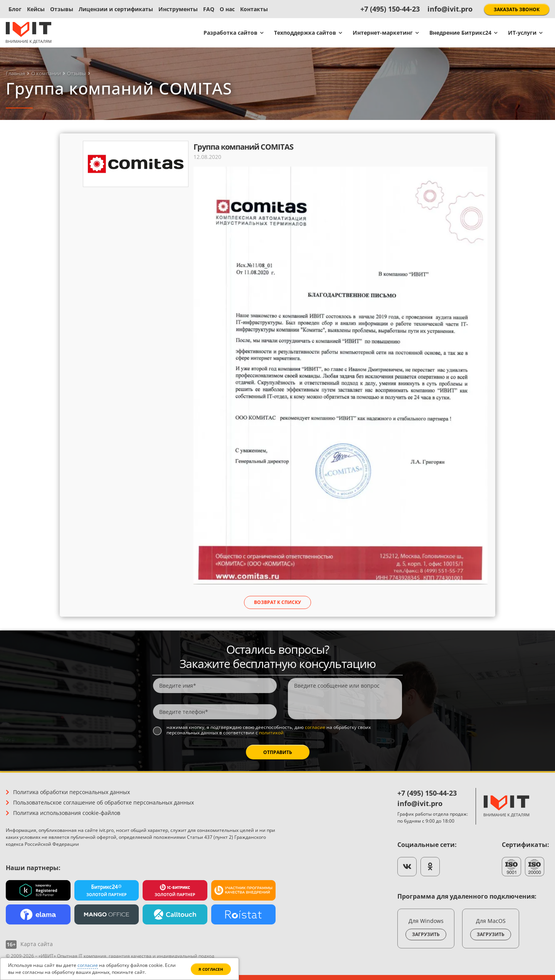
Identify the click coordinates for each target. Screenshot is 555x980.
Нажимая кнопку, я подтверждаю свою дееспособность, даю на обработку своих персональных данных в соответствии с (269, 730)
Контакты (254, 9)
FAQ (209, 9)
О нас (227, 9)
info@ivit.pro (450, 9)
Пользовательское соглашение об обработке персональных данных (103, 802)
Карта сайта (37, 944)
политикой (271, 733)
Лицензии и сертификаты (116, 9)
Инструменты (178, 9)
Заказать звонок (517, 9)
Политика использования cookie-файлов (67, 813)
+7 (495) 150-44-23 (390, 9)
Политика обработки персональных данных (71, 792)
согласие (315, 727)
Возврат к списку (277, 602)
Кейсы (36, 9)
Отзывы (62, 9)
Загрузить (426, 934)
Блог (15, 9)
